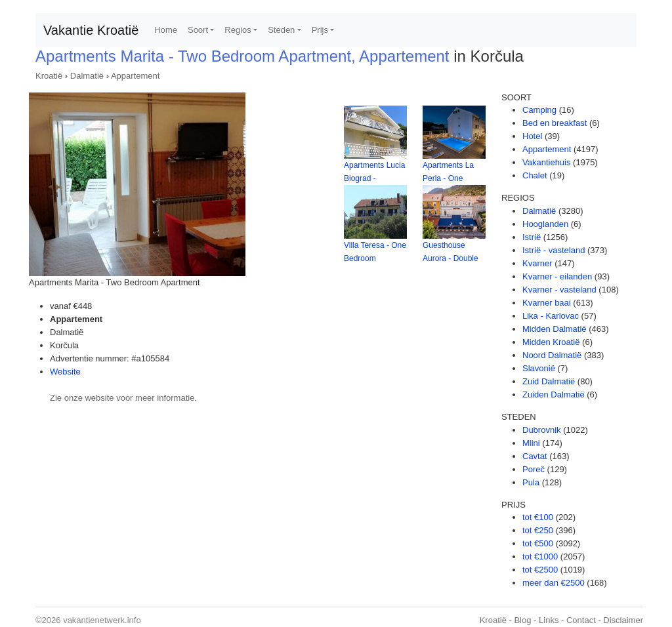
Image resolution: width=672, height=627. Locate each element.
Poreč (534, 469)
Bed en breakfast (555, 123)
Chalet (535, 175)
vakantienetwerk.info (102, 620)
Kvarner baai (547, 303)
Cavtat (535, 456)
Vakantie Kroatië (91, 30)
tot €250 (538, 530)
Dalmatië (87, 76)
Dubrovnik (542, 430)
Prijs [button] (320, 30)
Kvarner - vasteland (559, 290)
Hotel (532, 136)
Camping (539, 110)
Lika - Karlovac (551, 316)
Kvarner (537, 263)
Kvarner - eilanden (557, 276)
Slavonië (539, 368)
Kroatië (49, 76)
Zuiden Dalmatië (554, 394)
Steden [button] (281, 30)
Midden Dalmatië (555, 329)
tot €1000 (540, 556)
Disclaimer (623, 620)
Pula (531, 482)
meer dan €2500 (554, 583)
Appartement (135, 76)
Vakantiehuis (546, 162)
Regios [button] (238, 30)
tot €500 (538, 543)
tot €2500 (540, 570)
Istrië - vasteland (554, 250)
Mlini (531, 443)
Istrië (532, 237)
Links (549, 620)
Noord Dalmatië (552, 355)
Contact (581, 620)
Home (166, 30)
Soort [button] (198, 30)
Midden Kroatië (551, 342)
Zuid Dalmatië (549, 381)
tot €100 (538, 517)
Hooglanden (545, 224)
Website (65, 372)
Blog (522, 620)
